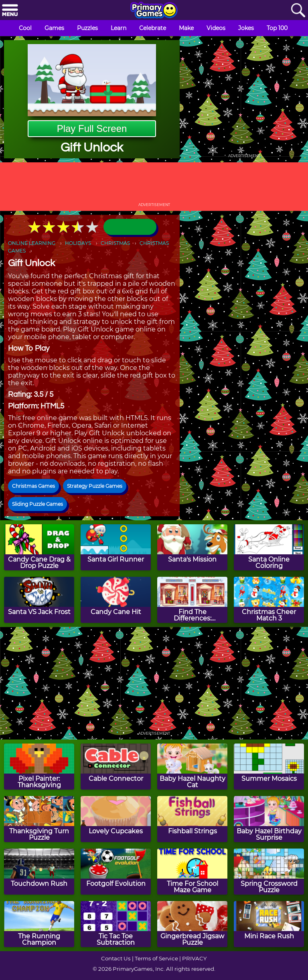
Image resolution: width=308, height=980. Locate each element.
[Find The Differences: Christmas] (192, 600)
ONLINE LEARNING (32, 243)
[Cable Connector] (116, 767)
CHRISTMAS (115, 243)
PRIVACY (194, 958)
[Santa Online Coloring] (269, 547)
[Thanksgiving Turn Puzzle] (39, 819)
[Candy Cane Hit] (116, 600)
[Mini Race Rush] (269, 924)
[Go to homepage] (154, 11)
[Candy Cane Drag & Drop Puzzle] (39, 547)
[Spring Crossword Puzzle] (269, 872)
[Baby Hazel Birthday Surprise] (269, 819)
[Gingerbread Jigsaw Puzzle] (192, 924)
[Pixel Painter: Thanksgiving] (39, 767)
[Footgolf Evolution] (116, 872)
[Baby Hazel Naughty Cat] (192, 767)
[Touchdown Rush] (39, 872)
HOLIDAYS (78, 243)
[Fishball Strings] (192, 819)
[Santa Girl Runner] (116, 547)
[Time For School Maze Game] (192, 872)
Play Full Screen (92, 128)
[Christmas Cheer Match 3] (269, 600)
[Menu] (10, 11)
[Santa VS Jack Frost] (39, 600)
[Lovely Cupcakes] (116, 819)
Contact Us (116, 958)
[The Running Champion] (39, 924)
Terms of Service (156, 958)
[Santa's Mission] (192, 547)
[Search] (298, 11)
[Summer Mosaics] (269, 767)
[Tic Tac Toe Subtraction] (116, 924)
